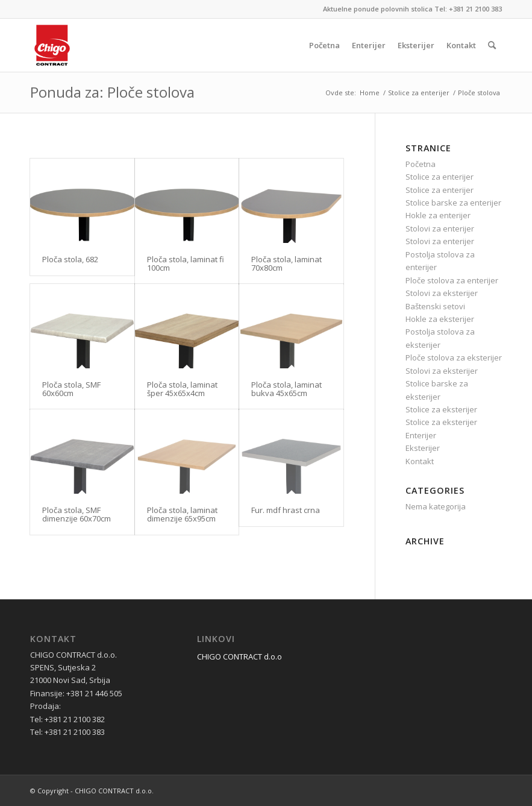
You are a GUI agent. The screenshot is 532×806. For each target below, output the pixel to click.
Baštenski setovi (435, 306)
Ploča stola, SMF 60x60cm (71, 389)
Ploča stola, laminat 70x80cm (286, 263)
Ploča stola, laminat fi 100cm (186, 263)
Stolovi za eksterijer (442, 293)
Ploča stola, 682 (70, 259)
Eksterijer (423, 448)
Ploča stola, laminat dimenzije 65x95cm (182, 514)
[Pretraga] (492, 45)
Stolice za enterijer (440, 177)
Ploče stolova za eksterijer (454, 357)
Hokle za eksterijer (440, 319)
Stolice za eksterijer (441, 409)
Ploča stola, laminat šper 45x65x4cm (182, 389)
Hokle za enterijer (438, 215)
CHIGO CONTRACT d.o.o (239, 656)
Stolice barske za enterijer (453, 203)
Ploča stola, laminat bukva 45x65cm (286, 389)
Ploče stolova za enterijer (452, 280)
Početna (421, 164)
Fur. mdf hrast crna (286, 510)
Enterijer (421, 435)
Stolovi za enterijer (440, 228)
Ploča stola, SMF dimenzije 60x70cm (77, 514)
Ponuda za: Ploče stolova (112, 92)
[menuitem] (324, 45)
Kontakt (420, 461)
